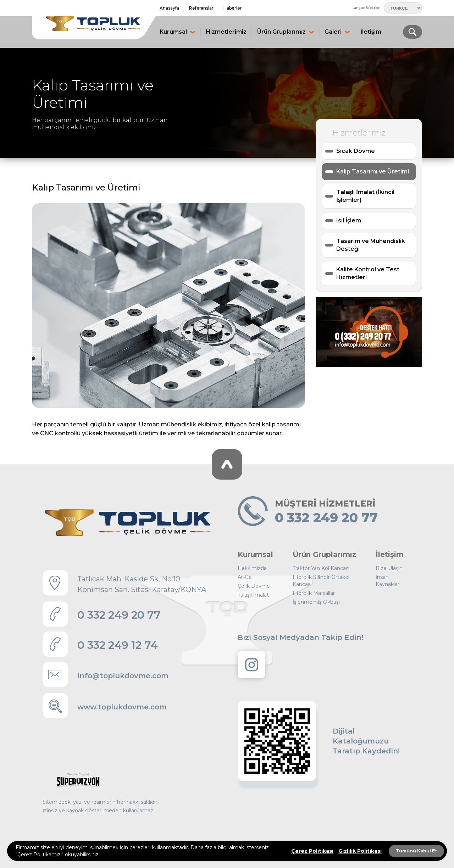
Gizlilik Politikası (360, 851)
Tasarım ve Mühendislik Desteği (371, 245)
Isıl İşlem (349, 220)
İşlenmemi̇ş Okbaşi (316, 602)
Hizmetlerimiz (226, 32)
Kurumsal (177, 32)
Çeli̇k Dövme (254, 586)
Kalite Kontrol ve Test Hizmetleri (368, 273)
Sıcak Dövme (356, 151)
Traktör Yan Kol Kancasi (321, 568)
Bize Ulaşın (389, 568)
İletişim (371, 32)
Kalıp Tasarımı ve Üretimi (373, 172)
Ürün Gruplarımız (286, 32)
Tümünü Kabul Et (416, 851)
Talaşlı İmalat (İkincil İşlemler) (365, 196)
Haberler (233, 8)
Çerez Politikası (312, 851)
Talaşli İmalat (253, 595)
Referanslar (201, 8)
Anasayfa (169, 8)
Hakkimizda (252, 568)
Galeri (337, 32)
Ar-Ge (245, 577)
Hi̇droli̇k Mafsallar (314, 593)
